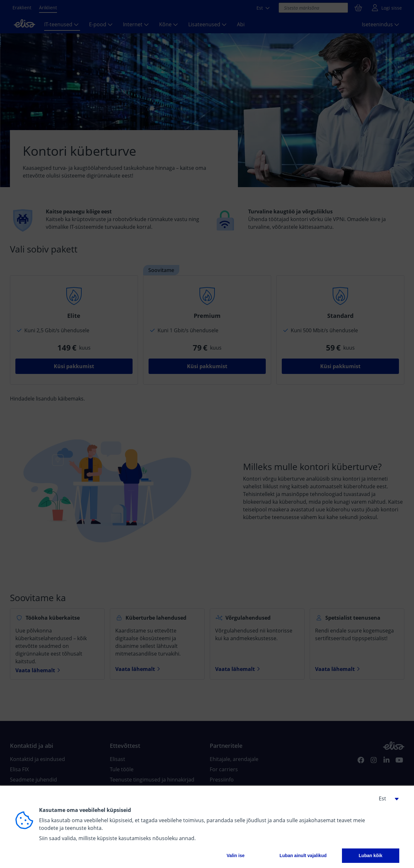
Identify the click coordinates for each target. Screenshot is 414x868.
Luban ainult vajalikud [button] (303, 856)
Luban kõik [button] (370, 856)
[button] (386, 798)
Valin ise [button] (236, 856)
